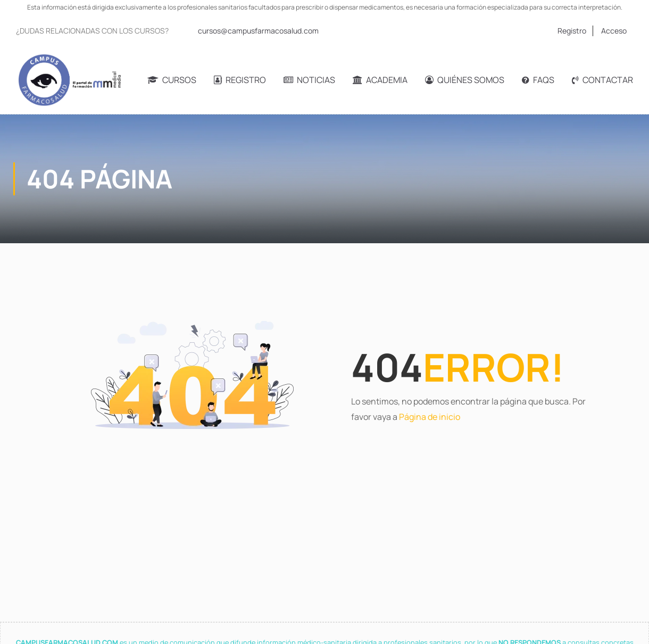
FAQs (538, 80)
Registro (572, 31)
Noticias (309, 80)
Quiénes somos (465, 80)
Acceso (614, 31)
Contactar (602, 80)
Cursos (172, 80)
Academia (380, 80)
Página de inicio (430, 417)
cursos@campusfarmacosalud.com (258, 31)
